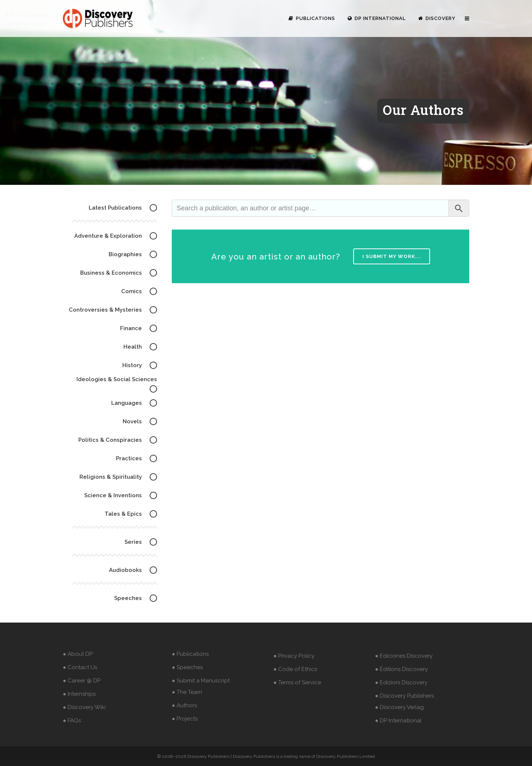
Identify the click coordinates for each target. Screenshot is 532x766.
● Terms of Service (297, 682)
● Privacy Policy (294, 656)
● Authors (184, 705)
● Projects (185, 719)
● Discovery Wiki (84, 707)
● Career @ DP (82, 681)
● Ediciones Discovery (404, 656)
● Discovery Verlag (399, 707)
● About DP (78, 654)
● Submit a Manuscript (201, 681)
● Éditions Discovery (401, 669)
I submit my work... (392, 256)
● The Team (187, 692)
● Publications (190, 654)
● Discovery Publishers (404, 696)
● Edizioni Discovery (401, 682)
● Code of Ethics (295, 669)
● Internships (79, 694)
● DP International (398, 721)
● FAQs (72, 721)
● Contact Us (80, 667)
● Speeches (187, 667)
